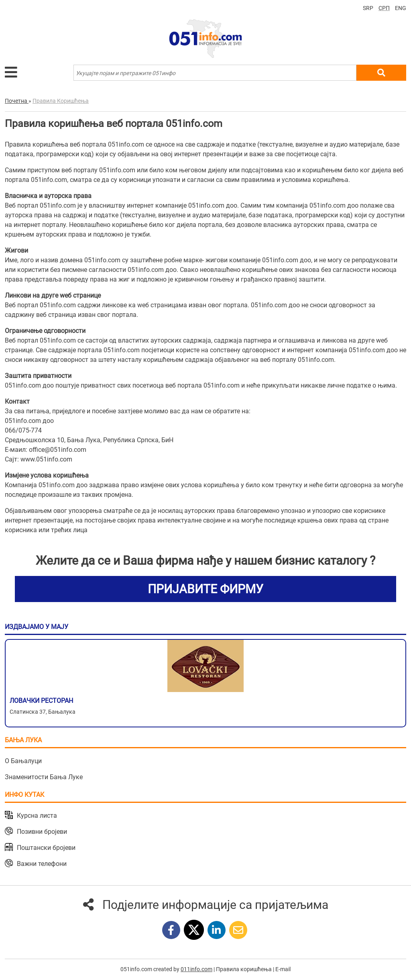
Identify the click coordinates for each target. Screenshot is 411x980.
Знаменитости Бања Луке (44, 777)
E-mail (283, 969)
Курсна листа (37, 816)
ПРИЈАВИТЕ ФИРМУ (205, 589)
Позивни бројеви (42, 832)
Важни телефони (42, 864)
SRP (368, 8)
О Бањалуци (23, 761)
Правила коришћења (244, 969)
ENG (401, 8)
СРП (384, 8)
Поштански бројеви (46, 848)
